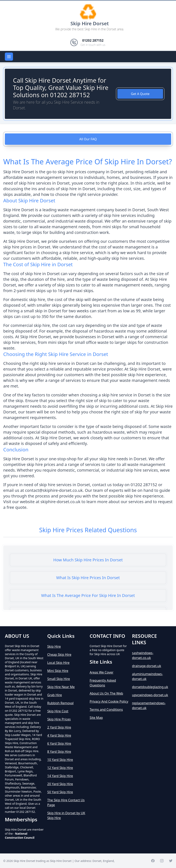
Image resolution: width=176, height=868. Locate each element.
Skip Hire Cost (58, 711)
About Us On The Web (106, 693)
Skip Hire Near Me (61, 687)
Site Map (96, 718)
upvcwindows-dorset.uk (150, 695)
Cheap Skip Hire (59, 655)
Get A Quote (140, 94)
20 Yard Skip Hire (60, 784)
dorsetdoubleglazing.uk (150, 687)
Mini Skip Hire (58, 671)
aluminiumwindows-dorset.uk (147, 676)
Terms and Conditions (106, 710)
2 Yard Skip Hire (59, 727)
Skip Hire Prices (59, 719)
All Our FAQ (88, 139)
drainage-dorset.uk (146, 666)
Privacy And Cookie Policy (109, 701)
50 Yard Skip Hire (60, 792)
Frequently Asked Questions (103, 683)
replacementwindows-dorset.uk (149, 705)
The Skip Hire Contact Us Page (66, 803)
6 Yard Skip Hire (59, 743)
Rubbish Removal (60, 703)
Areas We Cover (101, 672)
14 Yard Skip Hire (60, 776)
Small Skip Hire (59, 679)
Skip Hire (54, 646)
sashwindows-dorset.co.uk (143, 655)
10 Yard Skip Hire (60, 760)
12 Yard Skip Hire (60, 768)
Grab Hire (55, 695)
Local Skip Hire (58, 663)
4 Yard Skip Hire (59, 735)
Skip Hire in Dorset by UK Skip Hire (66, 815)
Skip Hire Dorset (90, 23)
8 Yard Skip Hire (59, 752)
